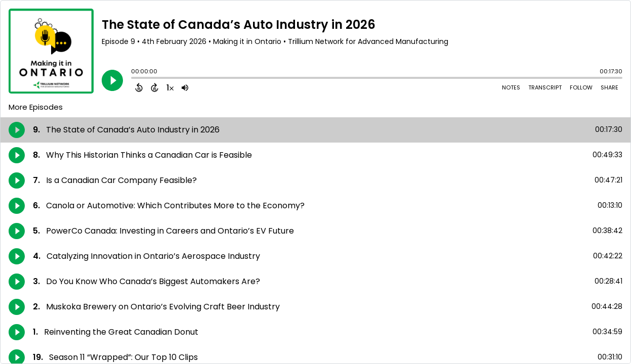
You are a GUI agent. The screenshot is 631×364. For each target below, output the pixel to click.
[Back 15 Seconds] (139, 87)
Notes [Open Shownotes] (511, 87)
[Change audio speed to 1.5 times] (170, 87)
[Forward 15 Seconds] (155, 87)
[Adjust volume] (185, 87)
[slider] (134, 79)
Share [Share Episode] (609, 87)
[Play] (112, 80)
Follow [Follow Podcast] (581, 87)
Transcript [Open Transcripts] (545, 87)
